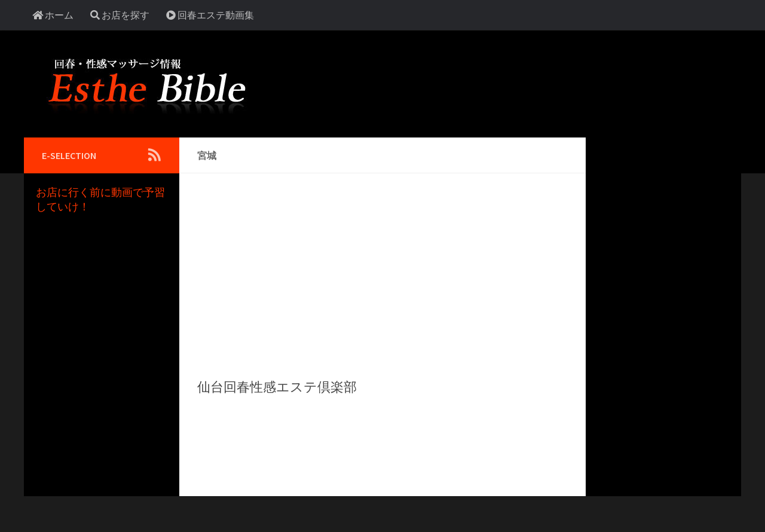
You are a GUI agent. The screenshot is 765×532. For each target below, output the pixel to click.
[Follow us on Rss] (154, 155)
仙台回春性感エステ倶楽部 (277, 387)
